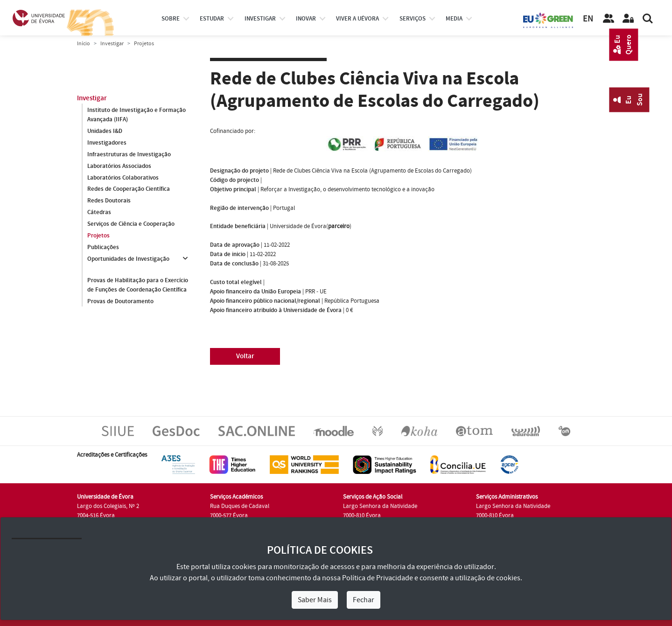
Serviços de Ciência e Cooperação (131, 224)
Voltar (245, 356)
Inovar (306, 19)
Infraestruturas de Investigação (129, 154)
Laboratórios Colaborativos (123, 178)
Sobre (171, 19)
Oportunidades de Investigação (128, 259)
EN (588, 19)
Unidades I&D (105, 131)
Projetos (98, 236)
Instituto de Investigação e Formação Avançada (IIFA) (136, 115)
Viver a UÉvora (357, 19)
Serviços (413, 19)
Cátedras (99, 213)
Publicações (103, 248)
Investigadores (107, 143)
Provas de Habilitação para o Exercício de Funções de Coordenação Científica (138, 285)
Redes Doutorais (109, 201)
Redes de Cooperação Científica (129, 189)
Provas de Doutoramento (120, 301)
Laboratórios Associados (119, 166)
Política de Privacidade (378, 578)
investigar (260, 19)
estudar (212, 19)
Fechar (364, 600)
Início (84, 44)
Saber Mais (315, 600)
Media (454, 19)
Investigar (112, 44)
